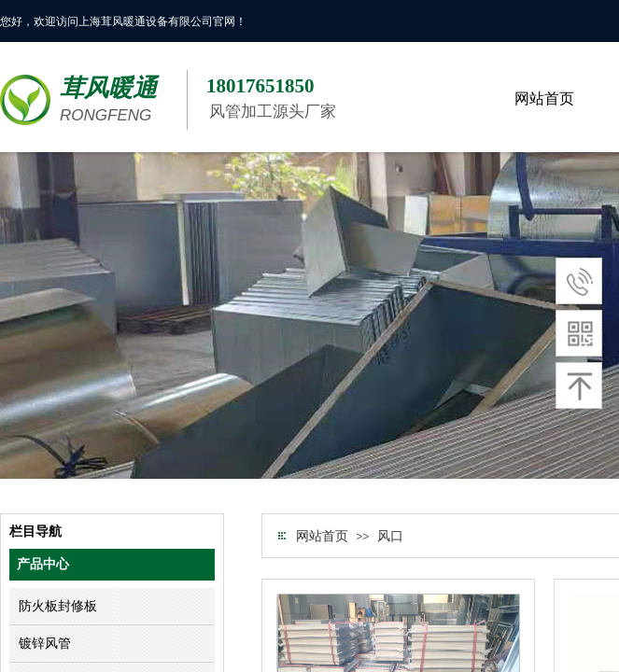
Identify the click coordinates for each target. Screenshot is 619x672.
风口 (390, 536)
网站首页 (322, 536)
